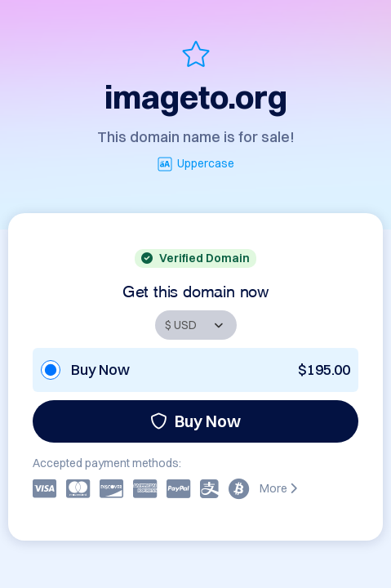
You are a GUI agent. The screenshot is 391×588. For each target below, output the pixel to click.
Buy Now (195, 421)
